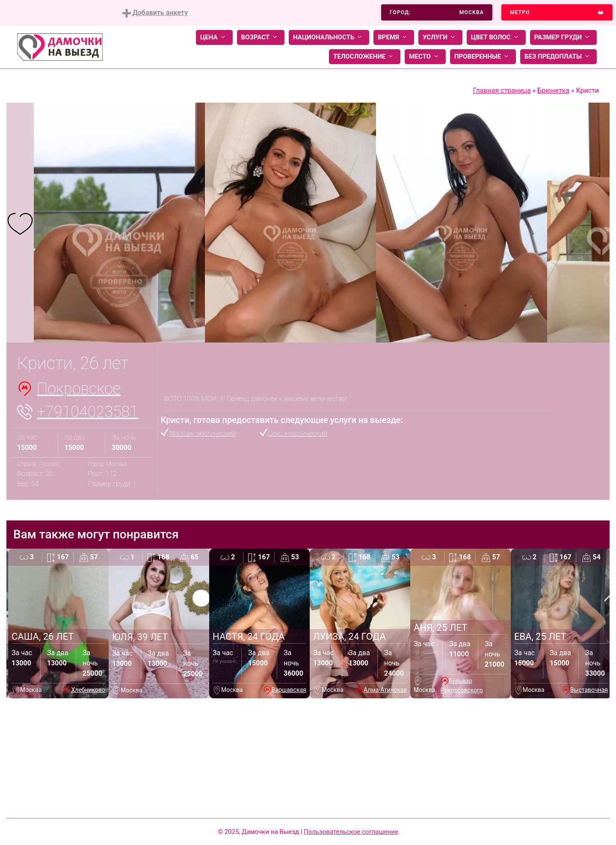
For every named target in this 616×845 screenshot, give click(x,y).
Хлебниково (88, 690)
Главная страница (502, 90)
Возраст (261, 37)
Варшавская (289, 690)
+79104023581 (87, 412)
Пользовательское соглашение (351, 832)
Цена (214, 37)
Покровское (79, 389)
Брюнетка (553, 90)
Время (394, 37)
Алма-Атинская (385, 690)
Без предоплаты (558, 57)
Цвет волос (496, 37)
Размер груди (563, 37)
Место (425, 57)
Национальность (329, 37)
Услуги (440, 37)
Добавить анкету (155, 13)
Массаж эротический (203, 433)
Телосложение (365, 57)
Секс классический (298, 433)
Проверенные (483, 57)
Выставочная (589, 690)
